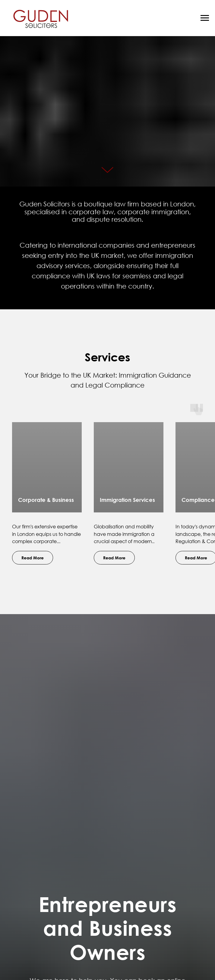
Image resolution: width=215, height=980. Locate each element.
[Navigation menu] (205, 18)
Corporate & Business (46, 500)
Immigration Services (127, 500)
